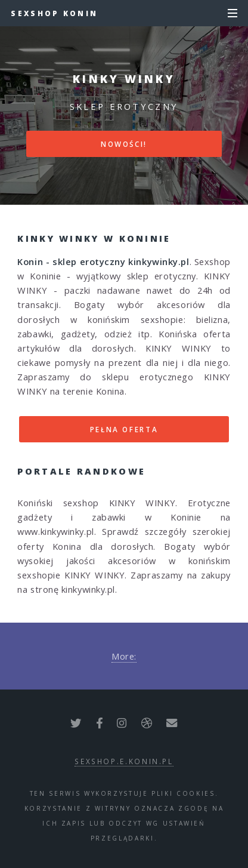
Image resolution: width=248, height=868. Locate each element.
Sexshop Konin (54, 13)
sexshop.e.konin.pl (124, 761)
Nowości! (124, 144)
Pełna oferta (124, 429)
